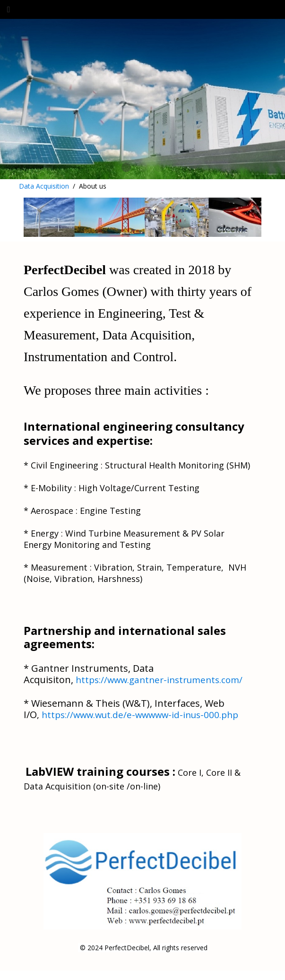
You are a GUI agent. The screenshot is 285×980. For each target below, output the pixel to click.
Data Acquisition (44, 186)
